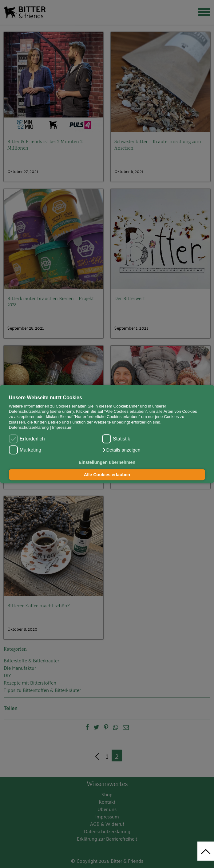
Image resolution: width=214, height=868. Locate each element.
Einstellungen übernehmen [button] (107, 463)
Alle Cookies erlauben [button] (107, 475)
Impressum (62, 427)
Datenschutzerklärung (29, 427)
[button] (121, 450)
